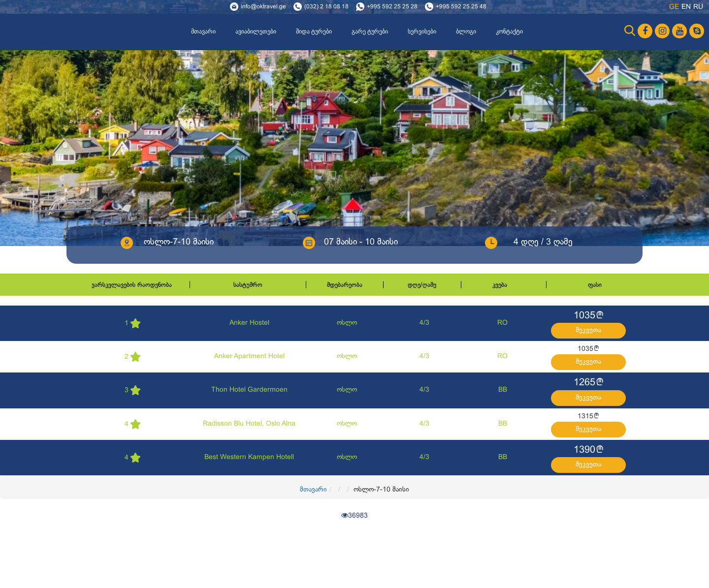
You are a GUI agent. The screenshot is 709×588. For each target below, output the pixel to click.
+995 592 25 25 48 (461, 7)
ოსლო (347, 323)
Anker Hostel (249, 323)
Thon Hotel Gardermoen (249, 390)
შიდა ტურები (314, 31)
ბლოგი (466, 31)
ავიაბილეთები (256, 31)
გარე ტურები (370, 31)
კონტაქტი (509, 31)
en (686, 7)
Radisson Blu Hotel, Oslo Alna (249, 424)
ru (698, 7)
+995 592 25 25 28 (392, 7)
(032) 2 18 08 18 (326, 7)
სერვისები (422, 31)
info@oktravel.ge (263, 7)
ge (674, 7)
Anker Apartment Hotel (249, 356)
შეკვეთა (588, 330)
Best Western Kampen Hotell (249, 457)
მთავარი (203, 31)
